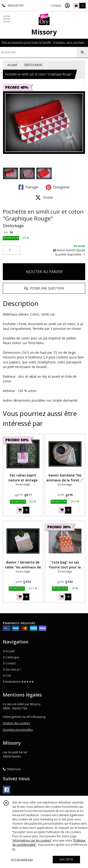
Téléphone (12, 769)
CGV (7, 676)
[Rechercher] (82, 52)
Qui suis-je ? (12, 669)
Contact (56, 6)
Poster (44, 198)
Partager (29, 187)
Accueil (12, 65)
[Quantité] (12, 250)
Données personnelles (18, 730)
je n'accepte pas (22, 859)
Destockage (13, 226)
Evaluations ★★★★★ (18, 682)
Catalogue (11, 657)
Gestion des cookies (16, 723)
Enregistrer (58, 187)
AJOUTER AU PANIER (44, 272)
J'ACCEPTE (66, 859)
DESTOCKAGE (33, 65)
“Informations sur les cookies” (32, 840)
